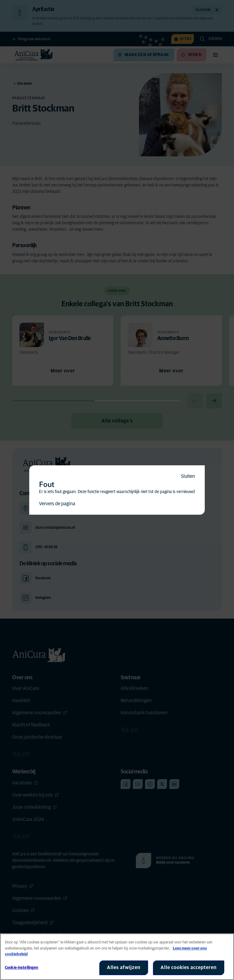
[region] (117, 957)
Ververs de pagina (57, 504)
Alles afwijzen (124, 968)
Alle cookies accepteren (189, 968)
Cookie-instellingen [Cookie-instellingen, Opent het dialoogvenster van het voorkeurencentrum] (21, 968)
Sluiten (188, 476)
